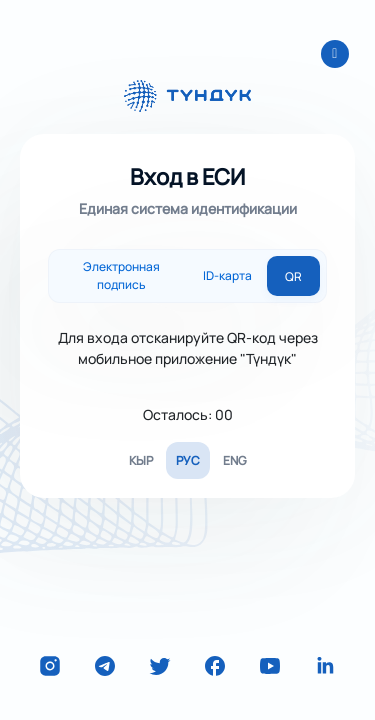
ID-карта (227, 275)
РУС (188, 460)
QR (293, 276)
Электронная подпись (121, 275)
